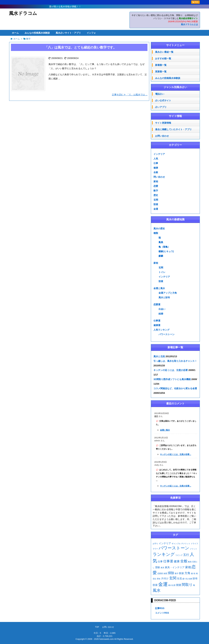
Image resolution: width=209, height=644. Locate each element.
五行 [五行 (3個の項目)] (186, 555)
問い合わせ (159, 177)
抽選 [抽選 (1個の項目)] (165, 573)
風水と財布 (164, 297)
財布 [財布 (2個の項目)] (195, 578)
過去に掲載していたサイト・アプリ (173, 129)
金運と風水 (159, 288)
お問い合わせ (162, 136)
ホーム (15, 33)
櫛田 (156, 416)
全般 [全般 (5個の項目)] (184, 561)
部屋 (156, 204)
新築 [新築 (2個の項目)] (181, 573)
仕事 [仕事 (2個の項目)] (160, 561)
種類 (156, 233)
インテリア (159, 154)
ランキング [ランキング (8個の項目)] (164, 554)
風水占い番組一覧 (164, 52)
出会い (162, 309)
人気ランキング (161, 330)
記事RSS (160, 608)
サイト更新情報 (163, 123)
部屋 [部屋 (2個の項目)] (155, 585)
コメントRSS (162, 613)
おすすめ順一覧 (163, 58)
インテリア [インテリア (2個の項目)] (165, 543)
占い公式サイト (163, 100)
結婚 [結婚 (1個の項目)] (190, 579)
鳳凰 (161, 242)
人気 (156, 159)
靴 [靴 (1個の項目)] (194, 585)
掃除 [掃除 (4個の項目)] (171, 573)
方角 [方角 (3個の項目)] (187, 573)
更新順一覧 (161, 72)
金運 (156, 209)
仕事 (156, 163)
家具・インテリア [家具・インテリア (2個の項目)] (175, 567)
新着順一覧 (161, 65)
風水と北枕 (159, 356)
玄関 (156, 200)
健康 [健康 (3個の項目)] (177, 561)
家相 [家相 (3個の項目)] (188, 567)
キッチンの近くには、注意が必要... (176, 454)
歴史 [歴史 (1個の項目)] (159, 579)
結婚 (161, 314)
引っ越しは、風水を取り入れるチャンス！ (175, 361)
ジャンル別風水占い (175, 87)
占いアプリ (161, 107)
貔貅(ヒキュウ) (166, 251)
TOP (97, 627)
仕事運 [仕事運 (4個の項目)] (168, 561)
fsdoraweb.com (106, 639)
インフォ (91, 33)
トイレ (162, 272)
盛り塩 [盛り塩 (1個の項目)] (185, 579)
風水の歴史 (159, 228)
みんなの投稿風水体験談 (37, 33)
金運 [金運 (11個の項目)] (163, 584)
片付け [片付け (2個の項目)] (165, 578)
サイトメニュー (175, 45)
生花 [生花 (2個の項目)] (179, 578)
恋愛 (156, 186)
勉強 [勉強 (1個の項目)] (190, 562)
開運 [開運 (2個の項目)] (179, 585)
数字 (156, 191)
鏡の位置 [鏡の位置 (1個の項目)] (172, 585)
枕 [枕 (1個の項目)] (194, 573)
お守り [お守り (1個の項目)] (155, 544)
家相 (156, 181)
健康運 (157, 325)
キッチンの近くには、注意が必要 (171, 370)
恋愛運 (157, 304)
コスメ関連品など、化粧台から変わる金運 (175, 388)
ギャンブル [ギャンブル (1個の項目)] (176, 544)
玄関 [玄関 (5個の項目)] (173, 578)
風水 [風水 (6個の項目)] (157, 590)
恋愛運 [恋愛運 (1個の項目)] (160, 573)
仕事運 (157, 321)
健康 (156, 168)
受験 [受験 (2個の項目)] (158, 567)
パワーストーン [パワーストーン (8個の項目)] (174, 548)
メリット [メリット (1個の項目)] (193, 549)
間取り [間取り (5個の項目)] (187, 585)
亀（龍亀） (164, 247)
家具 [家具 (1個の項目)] (162, 568)
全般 (156, 172)
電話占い (160, 94)
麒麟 (161, 256)
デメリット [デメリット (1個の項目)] (186, 544)
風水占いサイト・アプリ (68, 33)
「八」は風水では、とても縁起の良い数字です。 (80, 47)
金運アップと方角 (168, 293)
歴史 (156, 195)
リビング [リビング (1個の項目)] (179, 555)
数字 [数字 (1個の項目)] (177, 573)
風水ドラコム (23, 13)
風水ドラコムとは (189, 24)
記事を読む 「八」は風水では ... (130, 95)
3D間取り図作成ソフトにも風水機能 (172, 379)
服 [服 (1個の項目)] (192, 573)
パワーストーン (167, 334)
